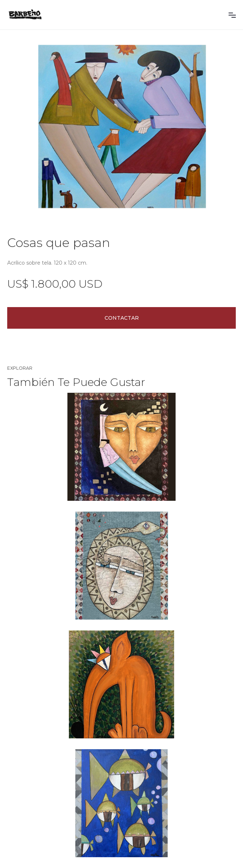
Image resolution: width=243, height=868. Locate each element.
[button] (232, 15)
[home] (25, 15)
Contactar (122, 318)
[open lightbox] (121, 120)
